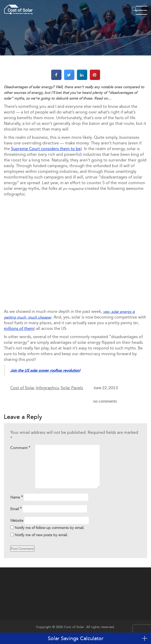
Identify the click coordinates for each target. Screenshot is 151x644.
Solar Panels (72, 388)
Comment (20, 448)
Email (16, 509)
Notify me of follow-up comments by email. (50, 528)
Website (17, 521)
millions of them (19, 328)
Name (17, 497)
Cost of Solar (22, 388)
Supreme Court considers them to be (46, 149)
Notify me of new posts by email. (41, 535)
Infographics (48, 388)
